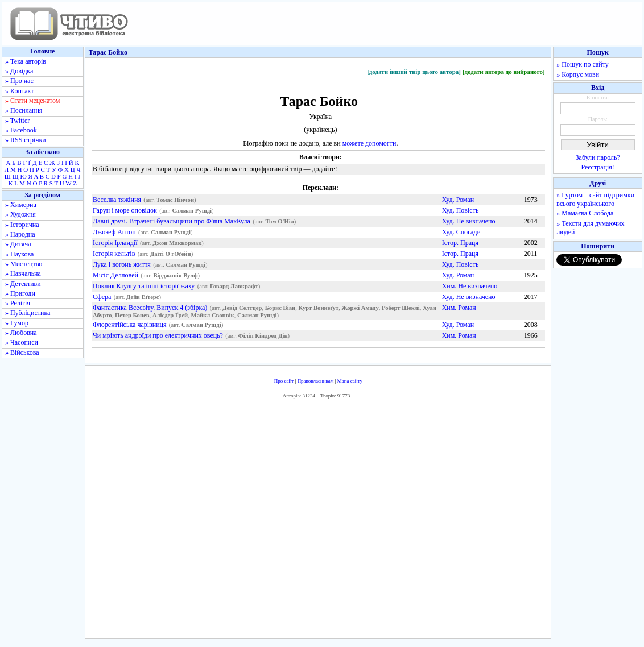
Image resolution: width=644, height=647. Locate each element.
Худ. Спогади (461, 232)
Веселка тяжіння (117, 200)
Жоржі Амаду (360, 308)
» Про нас (19, 81)
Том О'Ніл (279, 221)
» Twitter (17, 121)
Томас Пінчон (176, 200)
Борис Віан (280, 308)
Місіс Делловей (115, 275)
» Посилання (24, 110)
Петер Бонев (132, 315)
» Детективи (23, 284)
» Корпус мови (578, 74)
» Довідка (19, 71)
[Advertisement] (318, 522)
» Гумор (17, 323)
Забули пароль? (598, 157)
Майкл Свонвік (213, 315)
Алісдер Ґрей (170, 315)
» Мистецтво (24, 264)
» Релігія (18, 303)
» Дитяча (18, 244)
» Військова (22, 352)
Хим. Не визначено (470, 286)
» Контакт (19, 91)
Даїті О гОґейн (171, 254)
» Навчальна (23, 273)
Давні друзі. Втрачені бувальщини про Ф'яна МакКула (172, 221)
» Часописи (22, 342)
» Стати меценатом (32, 101)
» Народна (20, 234)
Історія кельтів (114, 254)
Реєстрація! (598, 167)
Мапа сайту (350, 381)
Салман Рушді (192, 211)
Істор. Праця (460, 243)
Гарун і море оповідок (125, 210)
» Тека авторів (26, 61)
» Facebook (21, 130)
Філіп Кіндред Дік (263, 336)
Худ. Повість (461, 210)
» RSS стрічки (26, 140)
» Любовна (21, 333)
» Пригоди (20, 293)
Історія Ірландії (115, 243)
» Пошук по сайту (582, 64)
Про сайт (284, 381)
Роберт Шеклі (401, 308)
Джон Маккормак (177, 243)
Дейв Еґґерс (143, 297)
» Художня (20, 214)
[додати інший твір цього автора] (414, 72)
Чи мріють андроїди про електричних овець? (158, 335)
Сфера (102, 297)
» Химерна (21, 205)
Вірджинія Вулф (176, 275)
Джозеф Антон (114, 232)
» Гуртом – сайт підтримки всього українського (595, 199)
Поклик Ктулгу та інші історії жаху (144, 286)
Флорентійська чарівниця (130, 325)
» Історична (22, 225)
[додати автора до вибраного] (504, 72)
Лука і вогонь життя (122, 264)
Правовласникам (316, 381)
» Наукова (19, 254)
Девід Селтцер (242, 308)
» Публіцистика (28, 313)
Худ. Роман (458, 200)
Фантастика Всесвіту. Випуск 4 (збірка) (150, 308)
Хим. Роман (459, 308)
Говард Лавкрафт (234, 286)
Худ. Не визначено (469, 221)
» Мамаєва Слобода (585, 213)
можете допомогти (370, 143)
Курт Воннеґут (318, 308)
